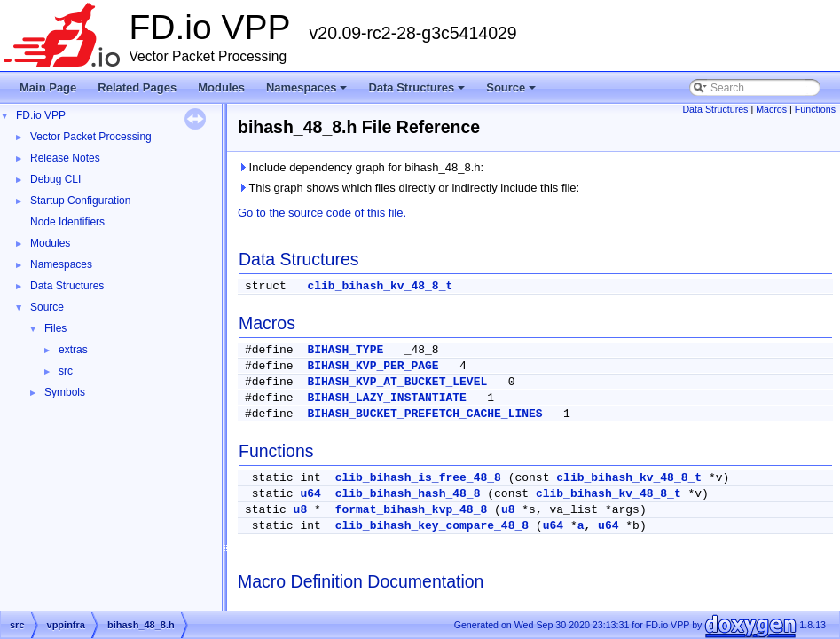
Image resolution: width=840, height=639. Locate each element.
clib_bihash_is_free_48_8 (418, 478)
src (66, 371)
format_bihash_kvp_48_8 (412, 510)
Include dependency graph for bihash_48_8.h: (361, 167)
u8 (301, 510)
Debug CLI (55, 179)
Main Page (48, 87)
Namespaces (308, 92)
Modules (221, 87)
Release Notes (65, 158)
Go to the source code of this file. (322, 213)
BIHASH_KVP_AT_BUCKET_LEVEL (397, 382)
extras (73, 350)
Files (55, 328)
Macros (771, 109)
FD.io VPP (41, 115)
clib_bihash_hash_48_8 (408, 494)
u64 (310, 494)
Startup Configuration (80, 201)
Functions (815, 109)
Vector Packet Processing (91, 137)
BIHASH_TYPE (345, 350)
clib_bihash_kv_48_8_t (380, 286)
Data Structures (418, 92)
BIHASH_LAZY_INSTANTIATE (386, 398)
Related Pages (137, 87)
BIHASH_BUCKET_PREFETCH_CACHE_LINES (424, 414)
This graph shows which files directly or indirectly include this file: (408, 188)
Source (512, 92)
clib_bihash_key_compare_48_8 (432, 526)
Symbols (65, 392)
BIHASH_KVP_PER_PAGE (373, 366)
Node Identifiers (67, 222)
